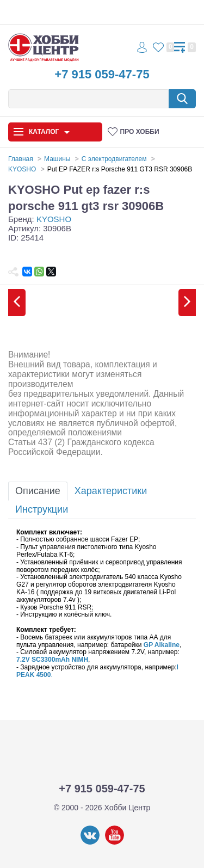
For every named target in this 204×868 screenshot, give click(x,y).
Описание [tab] (38, 491)
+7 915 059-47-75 (102, 74)
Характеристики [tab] (111, 491)
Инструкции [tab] (42, 509)
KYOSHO (54, 219)
